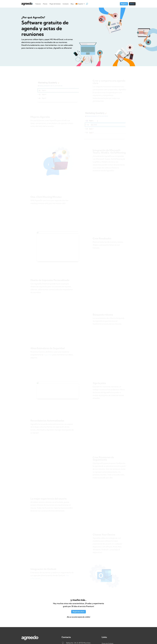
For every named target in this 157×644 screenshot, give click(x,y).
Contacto (66, 4)
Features (38, 4)
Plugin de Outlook (55, 4)
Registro (124, 4)
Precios (45, 4)
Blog (72, 4)
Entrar (132, 4)
